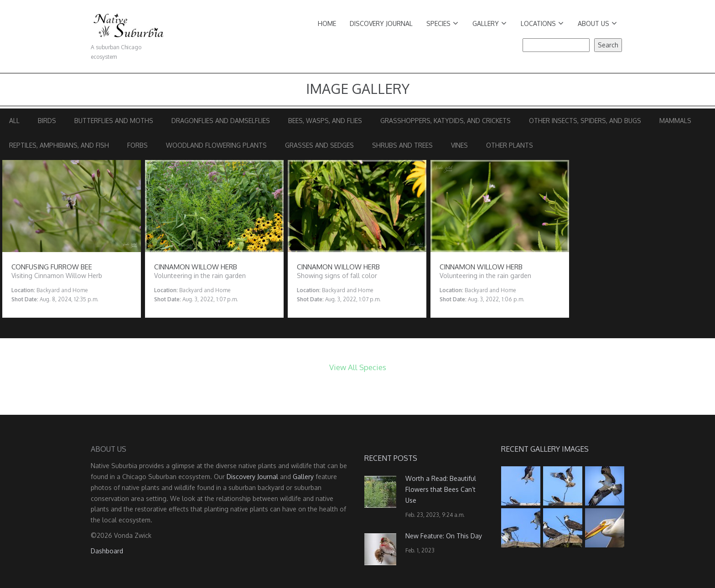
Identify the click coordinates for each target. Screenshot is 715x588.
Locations (542, 23)
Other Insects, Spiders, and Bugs (585, 121)
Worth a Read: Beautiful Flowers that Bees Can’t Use (441, 489)
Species (442, 23)
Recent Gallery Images (545, 449)
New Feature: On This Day (444, 536)
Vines (459, 145)
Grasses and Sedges (319, 145)
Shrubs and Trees (402, 145)
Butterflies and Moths (114, 121)
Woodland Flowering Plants (216, 145)
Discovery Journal (381, 23)
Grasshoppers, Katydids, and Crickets (446, 121)
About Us (597, 23)
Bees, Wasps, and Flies (325, 121)
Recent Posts (391, 458)
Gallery (490, 23)
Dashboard (107, 551)
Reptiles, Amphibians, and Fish (59, 145)
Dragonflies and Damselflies (221, 121)
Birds (47, 121)
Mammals (675, 121)
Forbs (137, 145)
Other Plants (510, 145)
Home (327, 23)
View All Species (358, 367)
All (14, 121)
